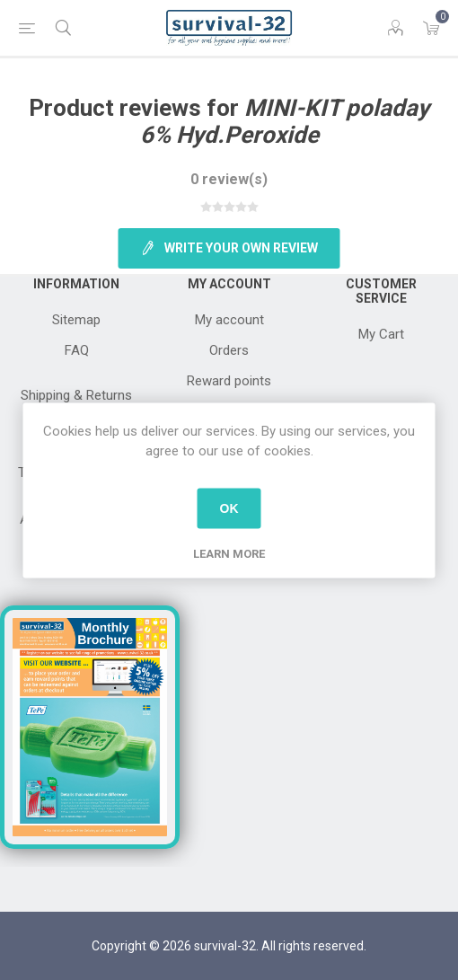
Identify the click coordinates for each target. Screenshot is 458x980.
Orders (229, 350)
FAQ (77, 350)
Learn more (229, 553)
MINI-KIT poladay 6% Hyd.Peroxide (285, 121)
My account (229, 320)
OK (229, 508)
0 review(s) (229, 179)
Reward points (229, 381)
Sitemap (76, 320)
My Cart (381, 334)
